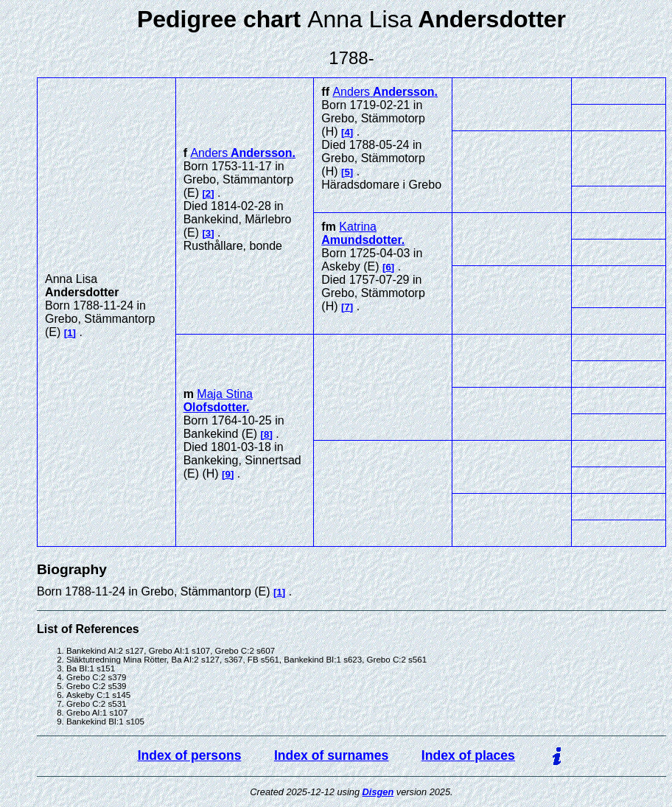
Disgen (378, 792)
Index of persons (190, 755)
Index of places (468, 755)
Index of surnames (331, 755)
